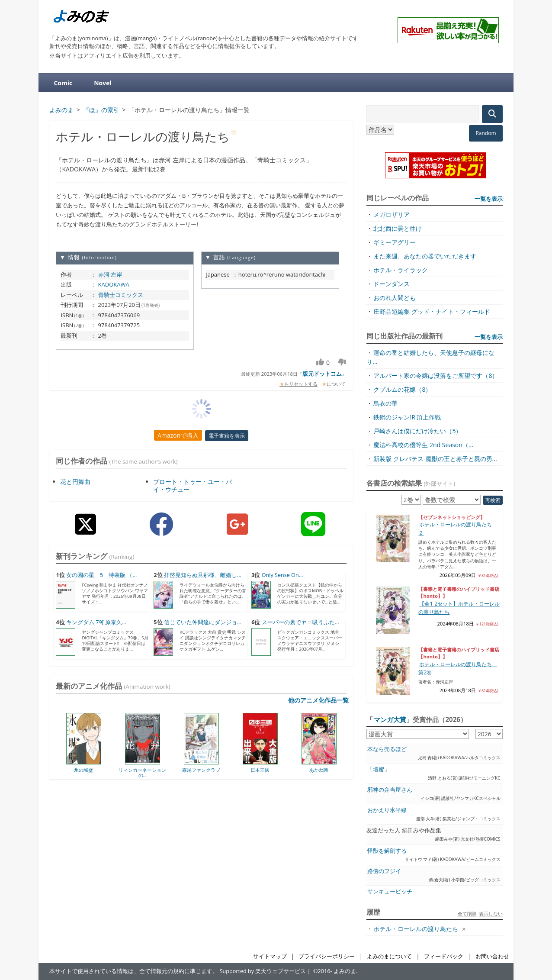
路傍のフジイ (384, 871)
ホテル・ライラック (401, 270)
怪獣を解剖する (387, 851)
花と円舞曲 (75, 482)
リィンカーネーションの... (142, 772)
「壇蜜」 (379, 769)
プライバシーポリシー (327, 956)
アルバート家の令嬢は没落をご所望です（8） (436, 376)
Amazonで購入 (178, 435)
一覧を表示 (489, 199)
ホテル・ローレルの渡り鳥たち (416, 929)
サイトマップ (270, 956)
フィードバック (444, 956)
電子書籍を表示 (227, 436)
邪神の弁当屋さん (390, 790)
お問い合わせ (492, 956)
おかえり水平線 (387, 810)
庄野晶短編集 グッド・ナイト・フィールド (432, 311)
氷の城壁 (83, 770)
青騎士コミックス (121, 295)
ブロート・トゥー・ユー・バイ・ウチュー (193, 485)
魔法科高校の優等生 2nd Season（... (423, 445)
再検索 (493, 500)
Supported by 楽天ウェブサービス (263, 971)
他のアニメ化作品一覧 (318, 700)
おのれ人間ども (395, 298)
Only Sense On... (282, 575)
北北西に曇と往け (398, 228)
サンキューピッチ (390, 891)
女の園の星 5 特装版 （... (101, 575)
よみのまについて (389, 956)
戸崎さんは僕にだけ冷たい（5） (417, 431)
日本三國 (260, 770)
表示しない (491, 914)
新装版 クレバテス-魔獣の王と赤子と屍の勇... (435, 459)
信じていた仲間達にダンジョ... (203, 622)
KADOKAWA (114, 284)
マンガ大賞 (390, 719)
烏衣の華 (385, 403)
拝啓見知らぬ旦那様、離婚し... (203, 575)
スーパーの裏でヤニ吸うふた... (300, 622)
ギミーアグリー (395, 242)
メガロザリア (392, 214)
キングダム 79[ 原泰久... (96, 622)
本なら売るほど (387, 749)
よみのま (345, 971)
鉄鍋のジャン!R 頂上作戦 (407, 417)
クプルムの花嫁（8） (402, 389)
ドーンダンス (392, 284)
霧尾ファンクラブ (201, 770)
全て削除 (467, 914)
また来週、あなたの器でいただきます (425, 256)
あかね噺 (319, 770)
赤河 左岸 (110, 274)
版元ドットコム (322, 374)
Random (486, 133)
